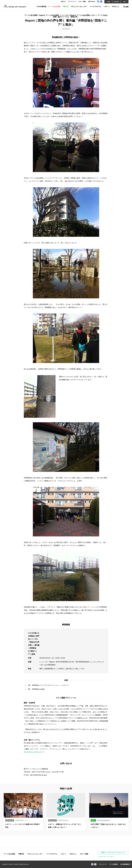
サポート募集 (84, 854)
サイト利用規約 (114, 864)
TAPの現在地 (42, 6)
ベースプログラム (95, 6)
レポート (107, 6)
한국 (125, 2)
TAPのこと (116, 6)
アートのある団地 (54, 6)
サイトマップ (103, 864)
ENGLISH (117, 2)
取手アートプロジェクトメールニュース (113, 853)
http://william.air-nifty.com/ (33, 752)
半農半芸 (65, 6)
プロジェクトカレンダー (79, 6)
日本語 (108, 2)
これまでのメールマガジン (106, 857)
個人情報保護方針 (125, 864)
